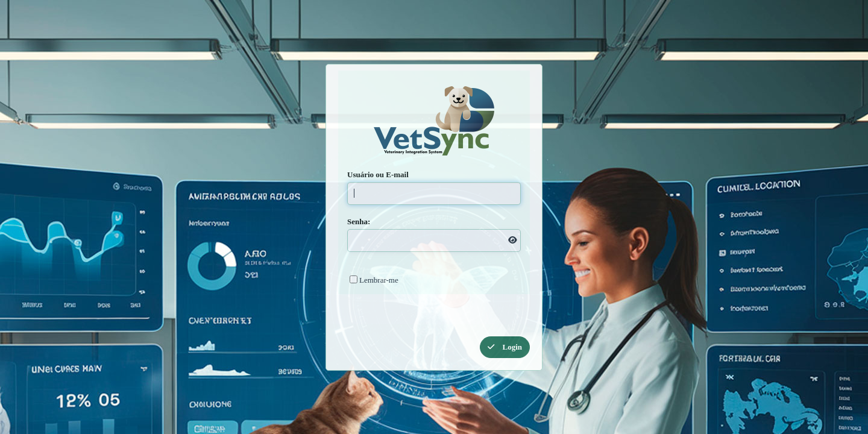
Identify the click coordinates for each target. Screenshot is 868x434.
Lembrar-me (379, 280)
